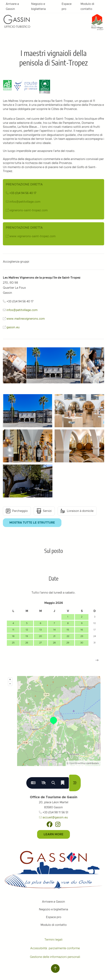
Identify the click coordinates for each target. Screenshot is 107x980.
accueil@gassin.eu (54, 817)
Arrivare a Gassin (12, 6)
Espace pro (67, 6)
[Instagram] (58, 824)
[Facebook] (50, 824)
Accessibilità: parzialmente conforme (55, 948)
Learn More (54, 834)
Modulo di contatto (87, 6)
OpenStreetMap (77, 763)
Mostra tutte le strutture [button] (32, 523)
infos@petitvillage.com (25, 202)
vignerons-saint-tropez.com (28, 210)
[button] (97, 660)
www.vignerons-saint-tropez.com (32, 236)
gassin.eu (13, 327)
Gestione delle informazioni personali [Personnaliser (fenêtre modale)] (55, 957)
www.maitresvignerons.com (26, 319)
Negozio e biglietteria (38, 6)
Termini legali (54, 940)
